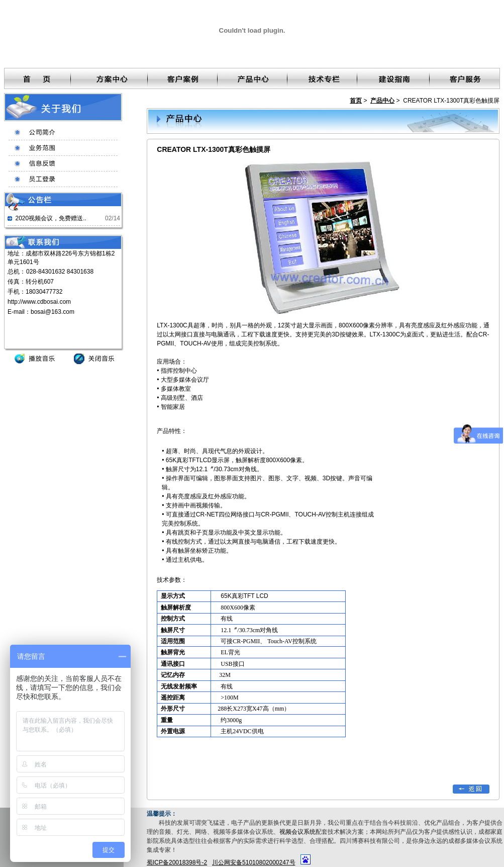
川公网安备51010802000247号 (254, 862)
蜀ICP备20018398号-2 (177, 862)
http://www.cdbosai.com (39, 302)
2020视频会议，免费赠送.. (51, 218)
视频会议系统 (297, 832)
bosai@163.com (53, 312)
